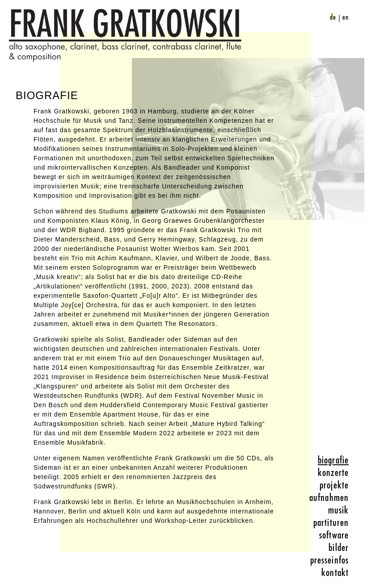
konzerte (333, 473)
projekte (334, 485)
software (334, 535)
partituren (331, 523)
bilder (339, 548)
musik (339, 510)
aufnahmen (329, 498)
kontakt (335, 573)
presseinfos (329, 560)
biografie (333, 460)
